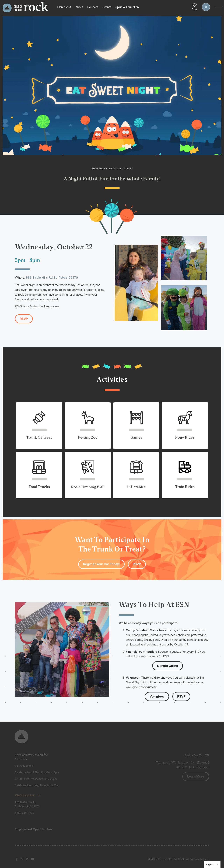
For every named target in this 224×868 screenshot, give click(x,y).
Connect (93, 7)
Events (107, 7)
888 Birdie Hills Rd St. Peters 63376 (52, 277)
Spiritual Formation (127, 7)
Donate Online (168, 666)
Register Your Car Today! (101, 564)
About (79, 7)
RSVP (24, 319)
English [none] (209, 864)
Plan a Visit (64, 7)
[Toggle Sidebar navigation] (218, 7)
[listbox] (212, 865)
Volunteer (157, 696)
